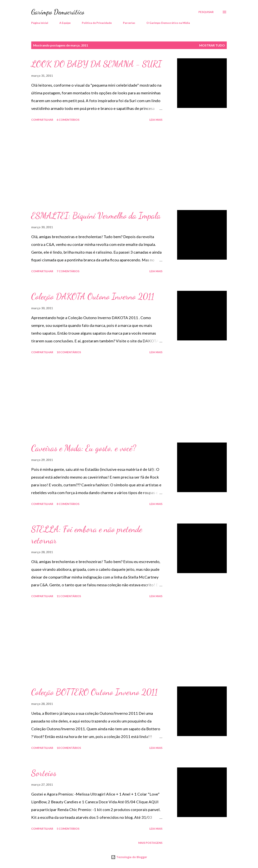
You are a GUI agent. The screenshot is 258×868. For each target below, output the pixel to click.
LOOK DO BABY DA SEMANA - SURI (96, 64)
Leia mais (156, 120)
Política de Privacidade (97, 23)
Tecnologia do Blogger (129, 857)
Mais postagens (150, 843)
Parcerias (129, 23)
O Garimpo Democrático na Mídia (168, 23)
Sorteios (44, 773)
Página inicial (40, 23)
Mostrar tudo (212, 45)
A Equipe (65, 23)
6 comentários (68, 120)
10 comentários (69, 352)
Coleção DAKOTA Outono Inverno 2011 (93, 296)
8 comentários (68, 504)
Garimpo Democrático (58, 12)
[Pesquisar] (206, 12)
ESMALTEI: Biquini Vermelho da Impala (96, 216)
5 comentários (68, 829)
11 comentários (69, 596)
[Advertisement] (97, 166)
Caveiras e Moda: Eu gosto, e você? (84, 448)
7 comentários (68, 271)
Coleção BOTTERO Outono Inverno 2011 (94, 692)
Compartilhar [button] (42, 120)
